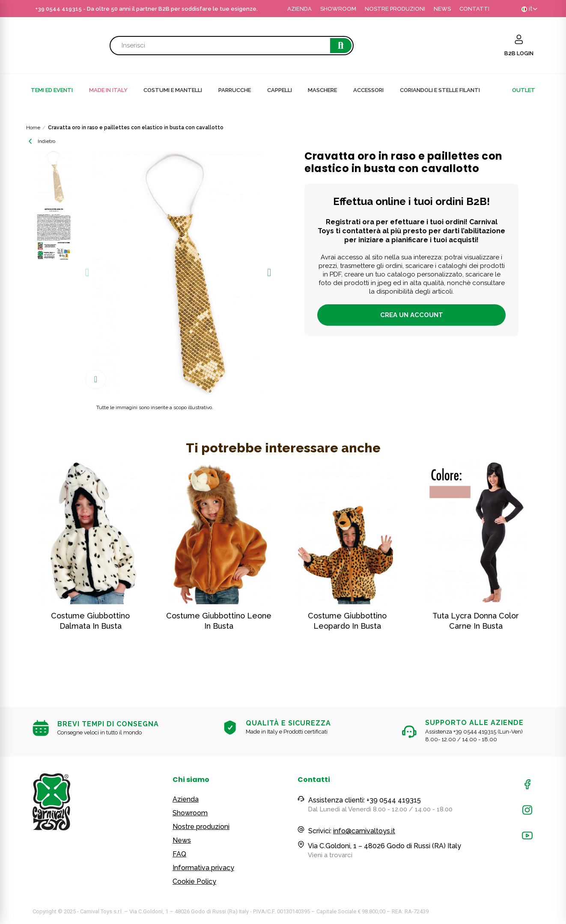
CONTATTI (474, 9)
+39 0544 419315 (58, 9)
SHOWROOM (338, 9)
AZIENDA (299, 9)
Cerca (341, 46)
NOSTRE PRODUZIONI (395, 9)
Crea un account (412, 315)
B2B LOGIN (519, 53)
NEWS (442, 9)
